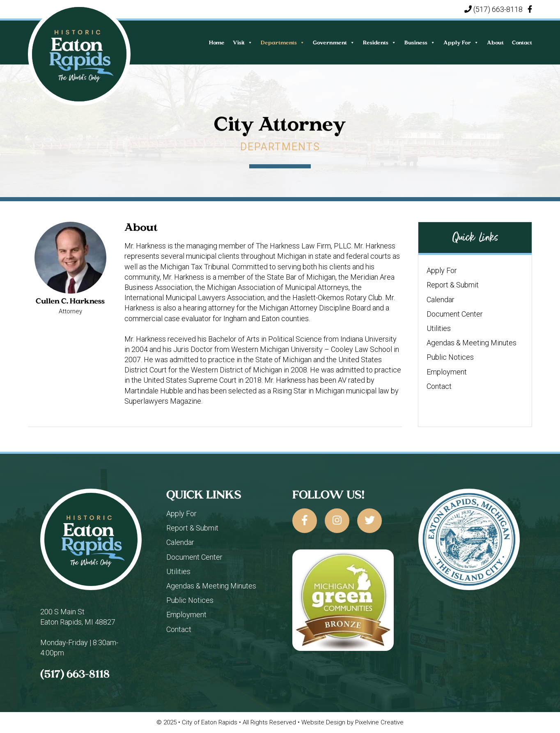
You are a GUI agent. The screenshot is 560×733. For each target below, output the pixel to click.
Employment (447, 372)
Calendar (441, 300)
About (495, 43)
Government (334, 43)
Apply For (461, 43)
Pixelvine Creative (379, 722)
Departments (283, 43)
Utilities (439, 328)
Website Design (323, 722)
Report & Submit (453, 285)
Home (217, 43)
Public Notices (450, 357)
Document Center (455, 314)
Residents (380, 43)
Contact (522, 43)
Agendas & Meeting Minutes (472, 343)
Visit (243, 43)
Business (420, 43)
